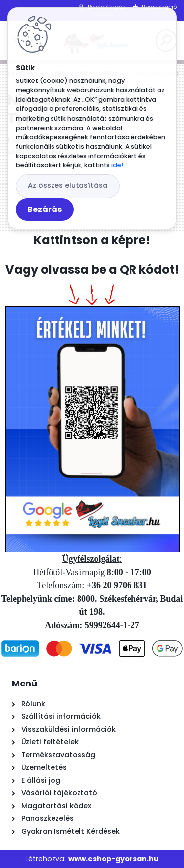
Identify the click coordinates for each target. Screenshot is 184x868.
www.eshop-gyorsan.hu (113, 859)
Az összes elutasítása (68, 185)
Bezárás (45, 209)
